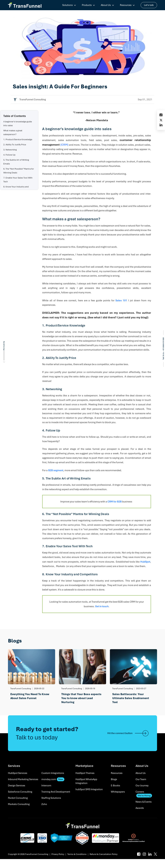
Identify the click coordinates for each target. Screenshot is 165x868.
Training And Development (56, 792)
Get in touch (102, 606)
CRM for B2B (115, 502)
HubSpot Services (18, 773)
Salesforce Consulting (20, 792)
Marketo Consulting (19, 804)
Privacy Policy (58, 854)
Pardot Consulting (18, 798)
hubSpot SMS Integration (89, 789)
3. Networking (10, 150)
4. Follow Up (9, 155)
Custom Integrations (53, 773)
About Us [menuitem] (106, 5)
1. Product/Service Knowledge (18, 139)
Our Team (141, 779)
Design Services (17, 786)
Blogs (114, 779)
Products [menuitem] (87, 5)
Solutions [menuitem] (68, 5)
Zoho (44, 804)
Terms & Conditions (77, 854)
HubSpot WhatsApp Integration (86, 781)
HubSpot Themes (85, 773)
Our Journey (142, 786)
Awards (140, 808)
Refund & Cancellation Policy (104, 854)
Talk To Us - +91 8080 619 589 (163, 349)
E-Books (115, 786)
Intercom (46, 786)
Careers (144, 794)
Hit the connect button (128, 733)
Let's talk (149, 5)
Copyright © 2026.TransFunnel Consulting (28, 854)
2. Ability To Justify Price (15, 145)
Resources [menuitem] (126, 5)
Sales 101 (121, 300)
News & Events (144, 802)
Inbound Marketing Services (23, 779)
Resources (117, 773)
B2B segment (56, 470)
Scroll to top (4, 346)
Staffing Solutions (51, 798)
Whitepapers (118, 792)
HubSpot (145, 562)
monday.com (53, 779)
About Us (141, 773)
